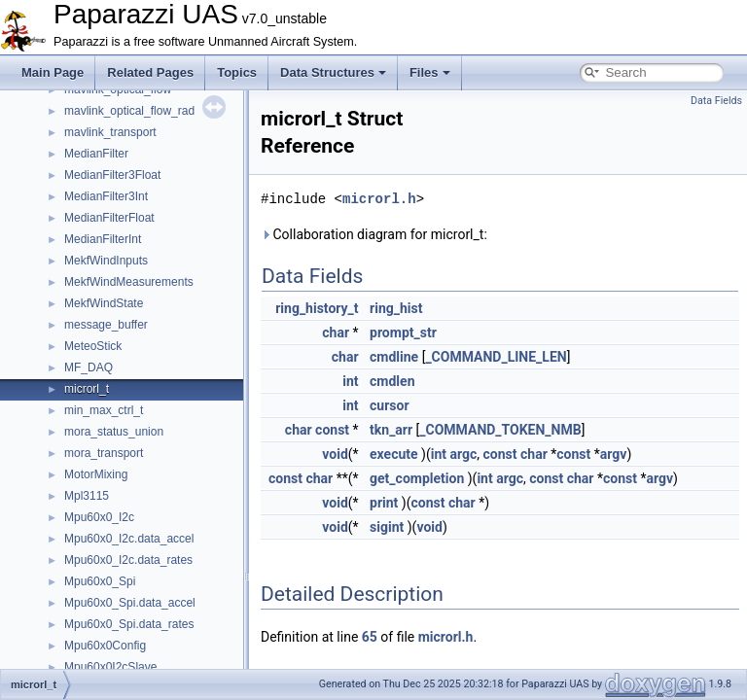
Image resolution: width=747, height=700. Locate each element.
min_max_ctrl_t (104, 410)
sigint (387, 527)
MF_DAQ (89, 367)
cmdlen (392, 381)
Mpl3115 (87, 496)
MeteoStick (93, 346)
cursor (389, 405)
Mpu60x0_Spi (100, 581)
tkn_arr (391, 430)
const (332, 430)
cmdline (394, 357)
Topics (237, 72)
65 (370, 637)
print (384, 503)
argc (464, 454)
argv (614, 454)
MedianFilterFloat (109, 218)
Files (430, 72)
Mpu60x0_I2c (99, 517)
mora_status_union (114, 432)
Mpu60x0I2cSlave (110, 667)
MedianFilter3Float (112, 175)
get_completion (417, 478)
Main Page (53, 72)
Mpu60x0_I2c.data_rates (128, 560)
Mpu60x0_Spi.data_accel (130, 603)
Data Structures (333, 72)
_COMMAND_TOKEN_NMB (500, 430)
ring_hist (396, 308)
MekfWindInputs (106, 261)
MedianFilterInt (103, 239)
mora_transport (104, 453)
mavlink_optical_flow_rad (129, 111)
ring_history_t (317, 308)
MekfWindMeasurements (129, 282)
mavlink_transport (110, 132)
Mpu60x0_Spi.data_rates (129, 624)
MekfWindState (104, 303)
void (335, 454)
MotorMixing (96, 474)
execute (394, 454)
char (336, 332)
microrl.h (379, 199)
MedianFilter (96, 154)
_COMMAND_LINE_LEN (496, 357)
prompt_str (403, 332)
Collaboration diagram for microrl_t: (374, 234)
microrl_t (87, 389)
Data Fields (716, 101)
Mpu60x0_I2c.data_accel (129, 539)
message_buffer (106, 325)
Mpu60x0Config (105, 646)
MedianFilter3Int (106, 196)
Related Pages (150, 72)
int (350, 381)
